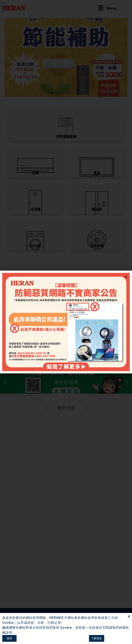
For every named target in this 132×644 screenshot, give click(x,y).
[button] (126, 277)
